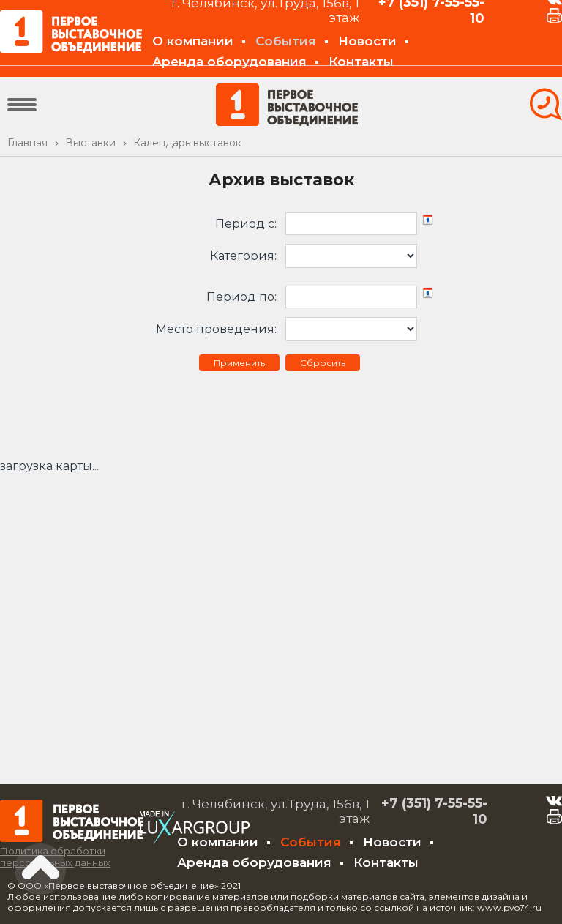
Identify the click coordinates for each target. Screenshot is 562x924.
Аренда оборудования (229, 62)
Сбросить (323, 363)
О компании (193, 41)
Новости (367, 41)
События (286, 41)
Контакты (361, 62)
